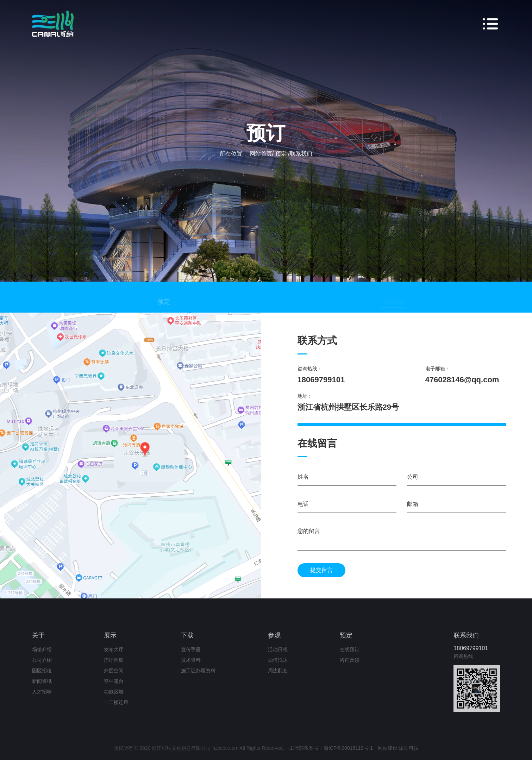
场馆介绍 (42, 655)
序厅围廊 (114, 666)
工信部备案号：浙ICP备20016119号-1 (331, 748)
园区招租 (42, 677)
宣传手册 (191, 655)
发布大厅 (114, 655)
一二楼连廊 (116, 708)
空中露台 (114, 687)
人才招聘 (42, 698)
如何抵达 (278, 666)
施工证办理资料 (198, 677)
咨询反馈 (350, 666)
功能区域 (114, 698)
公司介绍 (42, 666)
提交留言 (321, 570)
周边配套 (278, 677)
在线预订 (350, 655)
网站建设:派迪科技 (398, 748)
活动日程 (278, 655)
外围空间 (114, 677)
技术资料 (191, 666)
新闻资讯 (42, 687)
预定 (172, 307)
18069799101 (471, 654)
